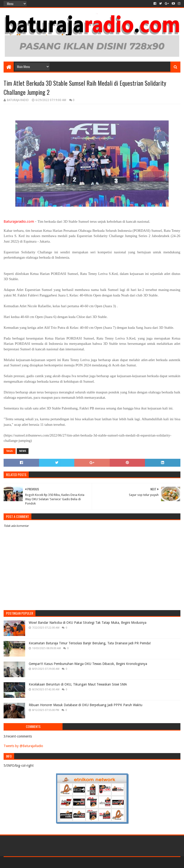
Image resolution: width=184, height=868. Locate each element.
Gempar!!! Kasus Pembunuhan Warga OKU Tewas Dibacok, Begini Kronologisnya (88, 664)
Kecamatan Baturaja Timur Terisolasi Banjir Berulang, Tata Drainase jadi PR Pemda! (90, 643)
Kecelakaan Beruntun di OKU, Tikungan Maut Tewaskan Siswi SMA (78, 684)
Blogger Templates (58, 862)
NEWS (23, 451)
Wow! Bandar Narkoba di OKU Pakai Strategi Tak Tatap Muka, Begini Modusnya (88, 623)
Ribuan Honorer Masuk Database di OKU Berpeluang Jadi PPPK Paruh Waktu (86, 705)
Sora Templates (30, 862)
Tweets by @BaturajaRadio (23, 746)
